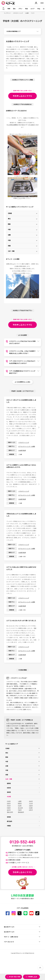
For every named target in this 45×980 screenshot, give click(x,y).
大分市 (31, 803)
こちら (19, 198)
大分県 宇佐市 (22, 450)
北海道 (10, 213)
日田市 (31, 806)
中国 (9, 240)
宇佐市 (9, 806)
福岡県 (9, 783)
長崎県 (9, 792)
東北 (9, 219)
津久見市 (20, 808)
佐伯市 (31, 801)
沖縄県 (9, 826)
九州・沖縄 (11, 251)
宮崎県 (9, 817)
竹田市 (20, 810)
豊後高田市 (21, 812)
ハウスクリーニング (18, 13)
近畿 (9, 235)
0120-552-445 (15, 977)
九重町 (20, 801)
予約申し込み (33, 977)
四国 (9, 246)
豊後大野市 (10, 812)
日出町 (20, 806)
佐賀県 (9, 788)
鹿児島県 (10, 821)
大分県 (27, 13)
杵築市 (9, 808)
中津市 (9, 801)
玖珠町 (31, 808)
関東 (9, 224)
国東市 (20, 803)
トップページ (7, 13)
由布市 (9, 810)
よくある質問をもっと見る (22, 382)
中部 (9, 230)
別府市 (9, 803)
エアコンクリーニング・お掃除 (27, 446)
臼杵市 (31, 810)
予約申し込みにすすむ (22, 96)
